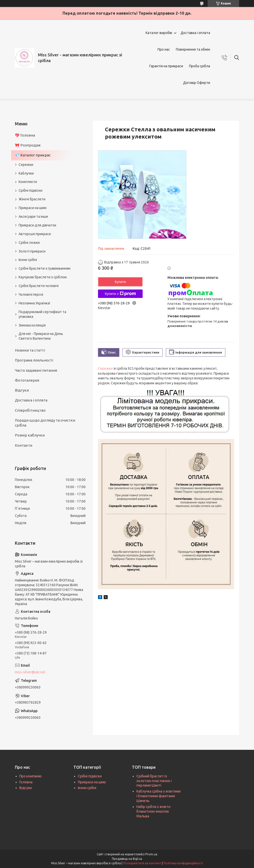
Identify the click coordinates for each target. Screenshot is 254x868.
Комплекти (28, 182)
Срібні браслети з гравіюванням (45, 268)
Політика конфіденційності (183, 863)
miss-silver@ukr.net (30, 672)
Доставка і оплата (195, 33)
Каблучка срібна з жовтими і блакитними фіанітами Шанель (159, 796)
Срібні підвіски (31, 190)
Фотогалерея (27, 380)
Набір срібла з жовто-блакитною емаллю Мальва (154, 811)
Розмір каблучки (30, 435)
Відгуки (22, 390)
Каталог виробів (159, 33)
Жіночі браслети (32, 199)
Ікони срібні (28, 260)
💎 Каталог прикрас (33, 155)
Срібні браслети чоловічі (39, 286)
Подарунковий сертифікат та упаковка (42, 314)
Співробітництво (30, 410)
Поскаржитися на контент (142, 863)
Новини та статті (30, 350)
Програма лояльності (34, 360)
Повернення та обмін (193, 49)
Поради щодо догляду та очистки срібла (45, 423)
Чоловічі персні (31, 294)
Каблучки (26, 173)
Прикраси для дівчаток (37, 225)
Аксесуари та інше (33, 217)
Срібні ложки (29, 243)
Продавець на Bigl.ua (127, 859)
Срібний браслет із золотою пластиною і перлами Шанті (154, 781)
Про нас (164, 49)
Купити (120, 282)
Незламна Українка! (34, 303)
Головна (26, 782)
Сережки (105, 368)
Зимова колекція (32, 325)
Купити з (120, 294)
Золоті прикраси (32, 251)
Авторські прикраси (35, 234)
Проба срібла (200, 66)
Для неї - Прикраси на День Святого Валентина (41, 336)
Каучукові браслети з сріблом (43, 277)
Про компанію (31, 776)
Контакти (24, 445)
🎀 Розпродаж (28, 145)
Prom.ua (151, 854)
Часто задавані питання (36, 370)
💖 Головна (25, 135)
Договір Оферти (197, 83)
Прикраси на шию (33, 208)
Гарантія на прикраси (166, 66)
